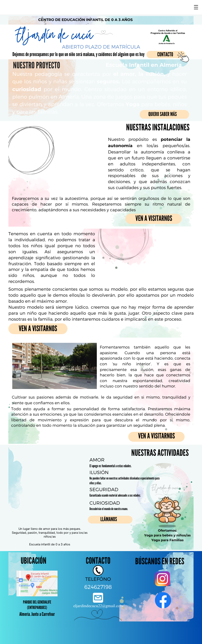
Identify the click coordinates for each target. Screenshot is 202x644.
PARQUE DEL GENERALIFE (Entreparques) (37, 605)
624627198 (98, 587)
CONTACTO (165, 55)
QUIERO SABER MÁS (163, 114)
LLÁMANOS (109, 519)
